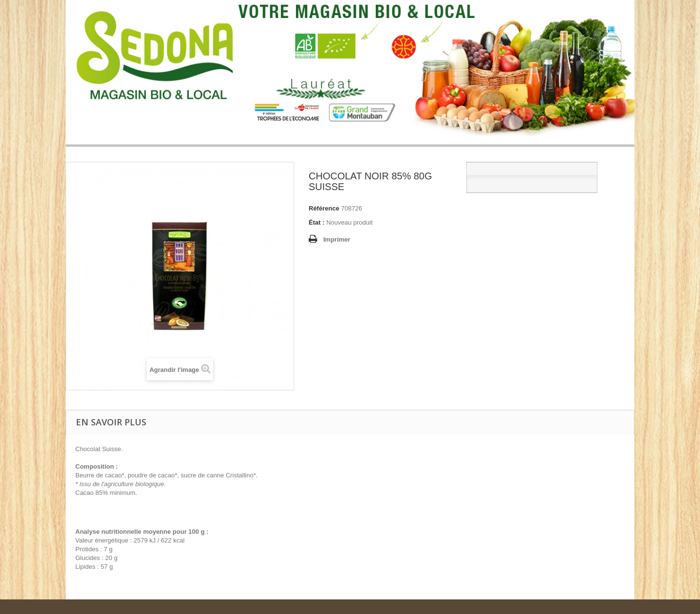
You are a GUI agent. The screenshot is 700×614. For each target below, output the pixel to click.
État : (317, 222)
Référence (324, 208)
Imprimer (337, 239)
